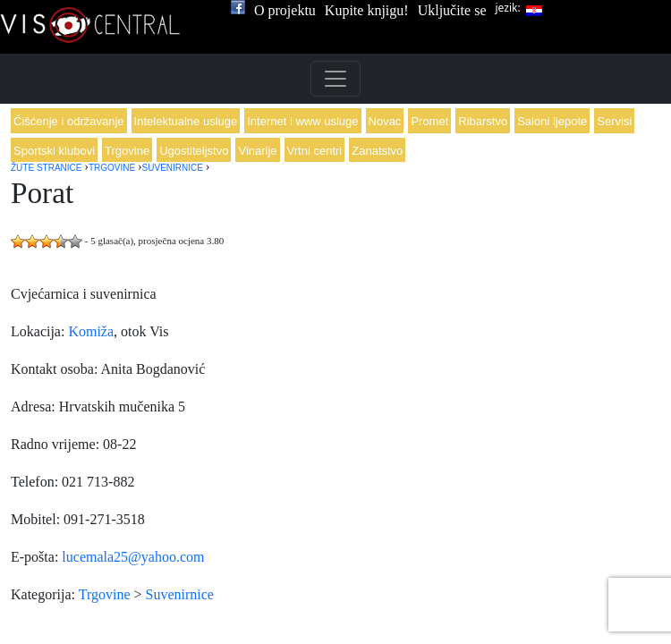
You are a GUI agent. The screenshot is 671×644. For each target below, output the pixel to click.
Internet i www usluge (302, 121)
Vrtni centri (315, 151)
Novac (385, 121)
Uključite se (452, 10)
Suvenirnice (180, 594)
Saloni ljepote (552, 121)
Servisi (614, 121)
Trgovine (127, 151)
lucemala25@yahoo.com (133, 557)
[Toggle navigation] (335, 79)
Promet (429, 121)
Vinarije (257, 151)
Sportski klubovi (54, 151)
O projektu (285, 10)
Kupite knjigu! (367, 10)
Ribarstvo (483, 121)
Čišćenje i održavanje (69, 121)
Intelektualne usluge (186, 121)
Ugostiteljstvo (194, 151)
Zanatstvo (377, 151)
